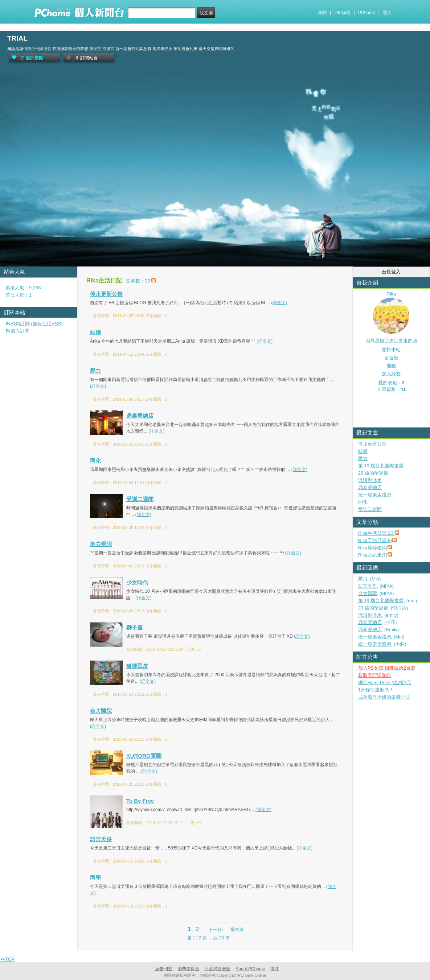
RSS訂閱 (20, 324)
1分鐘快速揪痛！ (376, 690)
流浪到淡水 (370, 480)
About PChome (250, 969)
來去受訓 (101, 544)
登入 (387, 13)
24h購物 (343, 13)
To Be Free (140, 801)
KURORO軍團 (144, 756)
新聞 (322, 13)
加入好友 (391, 374)
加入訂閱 (20, 331)
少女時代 (137, 582)
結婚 (95, 332)
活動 (23, 297)
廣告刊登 (164, 969)
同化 (95, 461)
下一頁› (216, 930)
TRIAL (17, 38)
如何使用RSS (47, 324)
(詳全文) (279, 303)
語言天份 (101, 839)
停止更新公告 (106, 294)
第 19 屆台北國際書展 (381, 466)
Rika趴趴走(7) (373, 555)
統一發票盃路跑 (375, 495)
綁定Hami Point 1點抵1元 (385, 683)
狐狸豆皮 (137, 666)
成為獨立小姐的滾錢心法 (384, 697)
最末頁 (237, 930)
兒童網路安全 (217, 969)
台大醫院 (101, 711)
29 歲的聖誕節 (373, 473)
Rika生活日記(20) (376, 533)
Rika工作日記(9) (375, 540)
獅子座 (134, 627)
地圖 (391, 366)
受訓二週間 (140, 499)
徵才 (275, 969)
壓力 (95, 371)
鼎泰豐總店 (140, 416)
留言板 (391, 358)
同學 (95, 878)
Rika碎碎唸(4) (373, 548)
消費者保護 (188, 969)
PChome (367, 13)
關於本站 (391, 350)
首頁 (8, 297)
